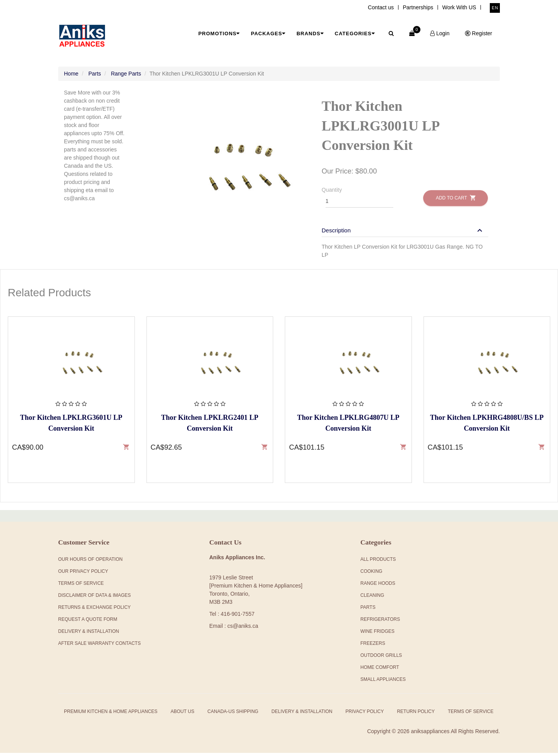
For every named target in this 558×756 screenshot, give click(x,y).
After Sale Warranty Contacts (99, 646)
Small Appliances (383, 682)
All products (378, 562)
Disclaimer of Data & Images (95, 598)
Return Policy (416, 715)
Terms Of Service (81, 586)
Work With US (459, 7)
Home (71, 77)
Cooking (371, 574)
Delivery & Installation (89, 634)
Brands (310, 34)
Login (440, 33)
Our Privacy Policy (83, 574)
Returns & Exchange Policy (94, 610)
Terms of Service (471, 715)
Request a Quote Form (88, 622)
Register (479, 33)
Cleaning (372, 598)
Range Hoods (378, 586)
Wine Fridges (377, 634)
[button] (403, 233)
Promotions (219, 34)
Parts (95, 77)
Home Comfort (380, 670)
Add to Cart (456, 201)
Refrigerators (380, 622)
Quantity (332, 193)
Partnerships (418, 7)
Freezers (373, 646)
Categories (355, 34)
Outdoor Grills (381, 658)
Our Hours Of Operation (90, 562)
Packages (268, 34)
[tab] (405, 230)
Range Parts (126, 77)
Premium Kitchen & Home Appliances (111, 715)
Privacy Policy (365, 715)
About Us (182, 715)
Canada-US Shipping (233, 715)
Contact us (381, 7)
